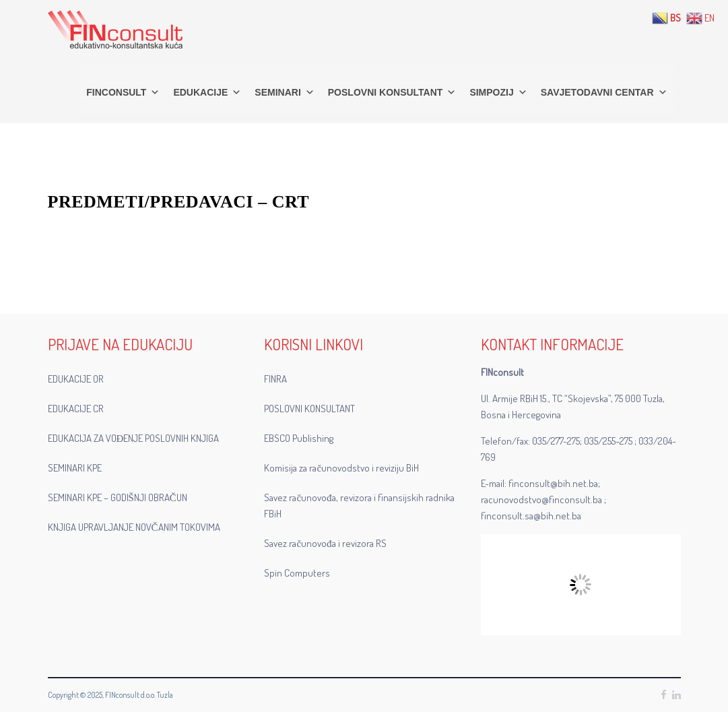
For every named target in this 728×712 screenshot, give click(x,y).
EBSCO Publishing (299, 438)
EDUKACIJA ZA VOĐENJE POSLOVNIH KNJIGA (134, 438)
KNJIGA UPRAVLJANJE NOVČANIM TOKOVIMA (134, 527)
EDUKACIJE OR (76, 379)
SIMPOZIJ (498, 93)
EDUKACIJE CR (76, 409)
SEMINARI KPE (75, 468)
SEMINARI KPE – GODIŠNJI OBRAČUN (118, 497)
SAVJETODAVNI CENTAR (604, 93)
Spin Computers (297, 573)
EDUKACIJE (207, 93)
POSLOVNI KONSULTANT (392, 93)
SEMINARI (284, 93)
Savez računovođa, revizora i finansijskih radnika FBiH (359, 506)
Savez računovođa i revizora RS (325, 543)
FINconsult (123, 93)
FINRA (275, 379)
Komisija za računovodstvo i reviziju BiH (341, 468)
